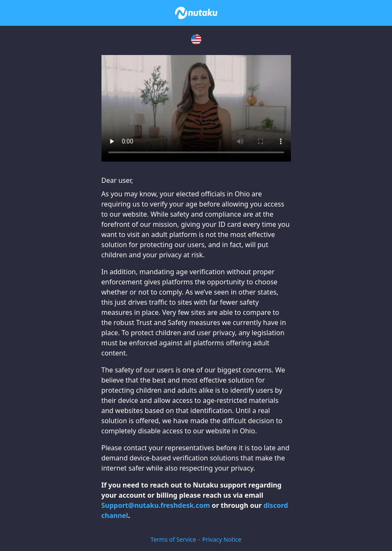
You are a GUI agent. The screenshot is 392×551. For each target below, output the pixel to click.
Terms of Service (173, 539)
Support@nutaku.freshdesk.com (156, 505)
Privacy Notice (222, 539)
